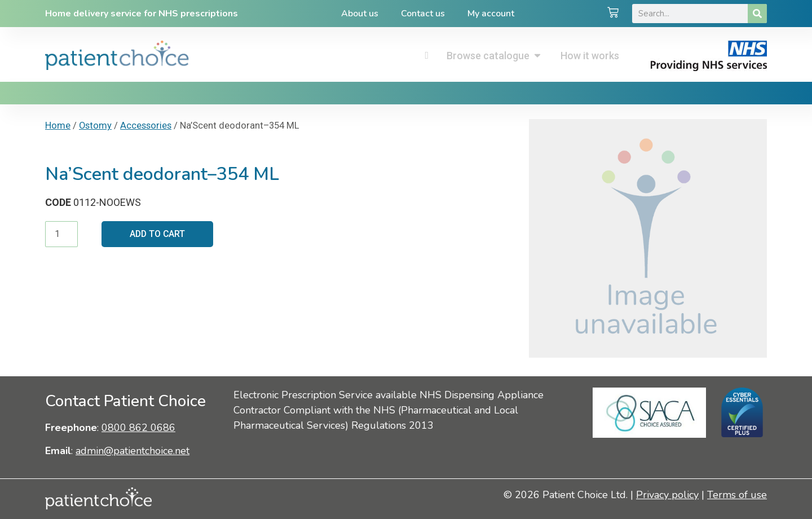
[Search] (757, 14)
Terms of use (737, 495)
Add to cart (158, 234)
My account (491, 14)
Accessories (146, 126)
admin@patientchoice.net (133, 451)
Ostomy (95, 126)
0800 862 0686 (138, 428)
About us (360, 14)
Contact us (423, 14)
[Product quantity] (61, 234)
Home (58, 126)
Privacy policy (667, 495)
